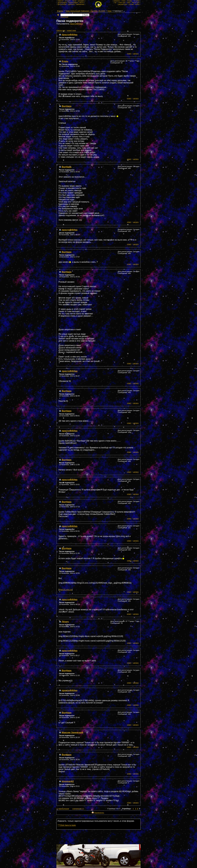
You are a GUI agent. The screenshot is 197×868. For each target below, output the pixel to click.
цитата (136, 54)
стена (123, 1)
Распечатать (99, 813)
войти (137, 4)
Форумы (60, 11)
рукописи (71, 4)
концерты (81, 1)
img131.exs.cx (65, 590)
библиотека (80, 4)
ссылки (131, 4)
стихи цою (122, 3)
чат (115, 3)
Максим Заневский (72, 732)
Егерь (65, 61)
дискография (62, 3)
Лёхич (65, 622)
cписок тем (61, 30)
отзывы (130, 1)
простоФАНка (76, 24)
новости (60, 1)
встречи (137, 1)
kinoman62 (68, 781)
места (82, 3)
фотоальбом (62, 4)
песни (74, 1)
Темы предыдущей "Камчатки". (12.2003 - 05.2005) (85, 11)
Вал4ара (67, 106)
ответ (129, 54)
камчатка (117, 1)
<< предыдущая (63, 809)
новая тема (71, 30)
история (68, 1)
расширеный (64, 17)
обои (129, 3)
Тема (109, 11)
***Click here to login (67, 825)
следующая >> (78, 809)
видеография (73, 3)
